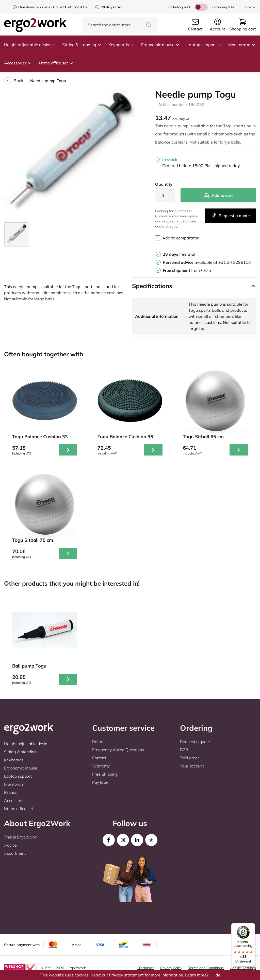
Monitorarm (242, 45)
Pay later (100, 782)
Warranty (101, 766)
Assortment (15, 853)
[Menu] (252, 926)
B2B (184, 750)
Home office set (56, 63)
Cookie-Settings (243, 968)
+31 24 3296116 (235, 262)
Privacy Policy (171, 968)
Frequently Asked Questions (118, 750)
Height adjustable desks (30, 45)
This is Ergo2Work (21, 837)
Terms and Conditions (206, 968)
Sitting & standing (82, 45)
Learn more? (197, 975)
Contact (99, 758)
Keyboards (121, 45)
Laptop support (204, 45)
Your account (192, 766)
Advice (10, 845)
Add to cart (218, 195)
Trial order (190, 758)
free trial (179, 254)
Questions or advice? (35, 7)
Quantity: (164, 184)
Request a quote (230, 216)
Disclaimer (146, 968)
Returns (99, 742)
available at (191, 262)
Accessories (18, 63)
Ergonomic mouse (160, 45)
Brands (11, 792)
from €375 (187, 270)
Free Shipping (105, 774)
